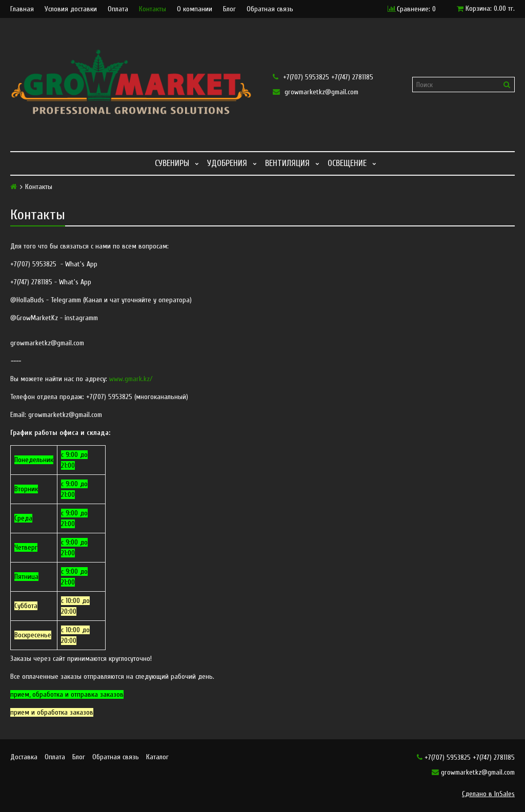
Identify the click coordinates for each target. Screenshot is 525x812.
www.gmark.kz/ (131, 379)
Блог (229, 9)
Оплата (118, 9)
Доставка (24, 757)
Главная (22, 9)
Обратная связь (270, 9)
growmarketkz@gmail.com (316, 92)
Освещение (347, 163)
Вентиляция (287, 163)
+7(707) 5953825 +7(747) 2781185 (323, 77)
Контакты (153, 9)
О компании (195, 9)
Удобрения (227, 163)
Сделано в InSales (488, 794)
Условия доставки (71, 9)
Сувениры (172, 163)
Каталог (157, 757)
